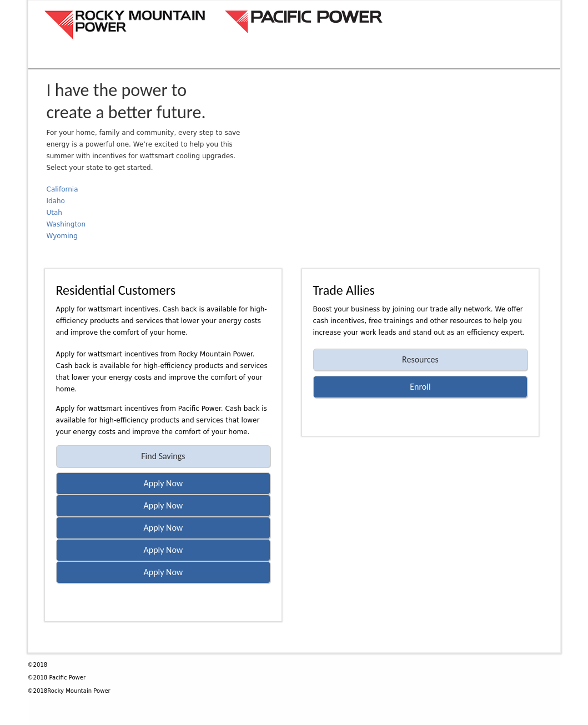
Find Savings (163, 456)
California (62, 189)
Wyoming (62, 236)
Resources (420, 359)
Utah (54, 213)
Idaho (56, 201)
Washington (66, 224)
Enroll (420, 387)
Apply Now (164, 483)
